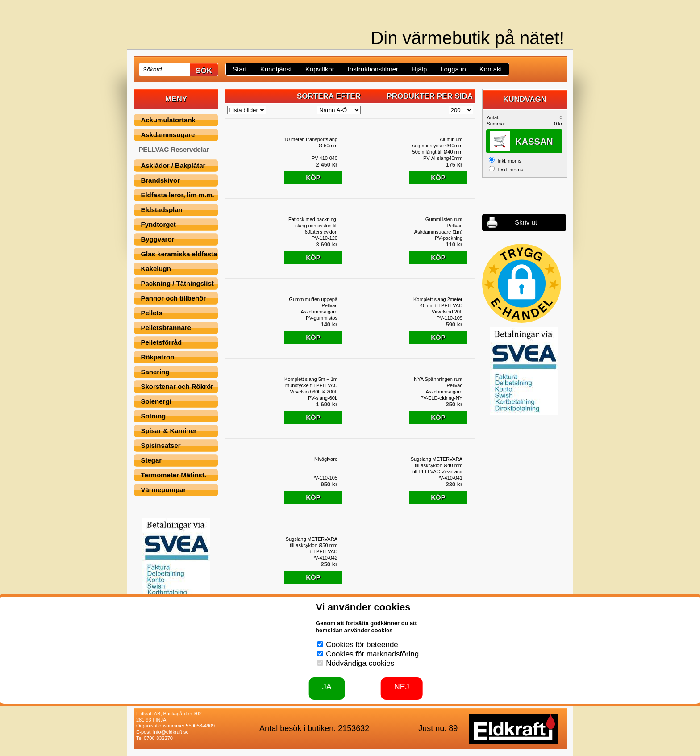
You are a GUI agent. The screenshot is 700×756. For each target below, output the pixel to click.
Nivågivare (326, 459)
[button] (522, 283)
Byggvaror (157, 239)
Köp (313, 178)
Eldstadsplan (161, 210)
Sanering (155, 372)
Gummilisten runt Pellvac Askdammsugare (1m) (438, 226)
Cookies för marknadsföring (372, 654)
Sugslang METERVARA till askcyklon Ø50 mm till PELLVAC (312, 545)
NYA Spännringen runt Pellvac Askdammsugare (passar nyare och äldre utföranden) (437, 386)
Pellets (151, 313)
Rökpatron (157, 357)
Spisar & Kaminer (169, 431)
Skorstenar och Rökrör (177, 386)
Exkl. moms (510, 170)
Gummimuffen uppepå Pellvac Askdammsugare (313, 305)
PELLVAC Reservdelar (174, 149)
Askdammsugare (168, 135)
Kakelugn (156, 269)
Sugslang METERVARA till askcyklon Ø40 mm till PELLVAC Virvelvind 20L (437, 466)
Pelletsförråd (161, 342)
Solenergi (156, 401)
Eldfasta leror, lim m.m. (177, 195)
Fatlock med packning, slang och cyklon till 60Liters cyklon (313, 226)
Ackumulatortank (168, 120)
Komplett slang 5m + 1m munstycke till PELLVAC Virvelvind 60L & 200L (311, 385)
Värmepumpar (163, 490)
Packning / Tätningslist (177, 283)
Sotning (153, 416)
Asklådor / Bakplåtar (173, 165)
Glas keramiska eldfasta (179, 254)
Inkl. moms (509, 161)
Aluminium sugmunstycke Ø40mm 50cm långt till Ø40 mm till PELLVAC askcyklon (437, 146)
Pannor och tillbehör (173, 298)
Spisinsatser (160, 445)
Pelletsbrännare (166, 328)
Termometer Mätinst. (173, 475)
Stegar (151, 460)
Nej (402, 687)
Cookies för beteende (362, 645)
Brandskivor (160, 180)
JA (327, 687)
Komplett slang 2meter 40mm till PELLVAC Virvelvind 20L (438, 305)
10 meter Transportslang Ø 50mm (311, 142)
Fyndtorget (158, 224)
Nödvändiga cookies (360, 663)
